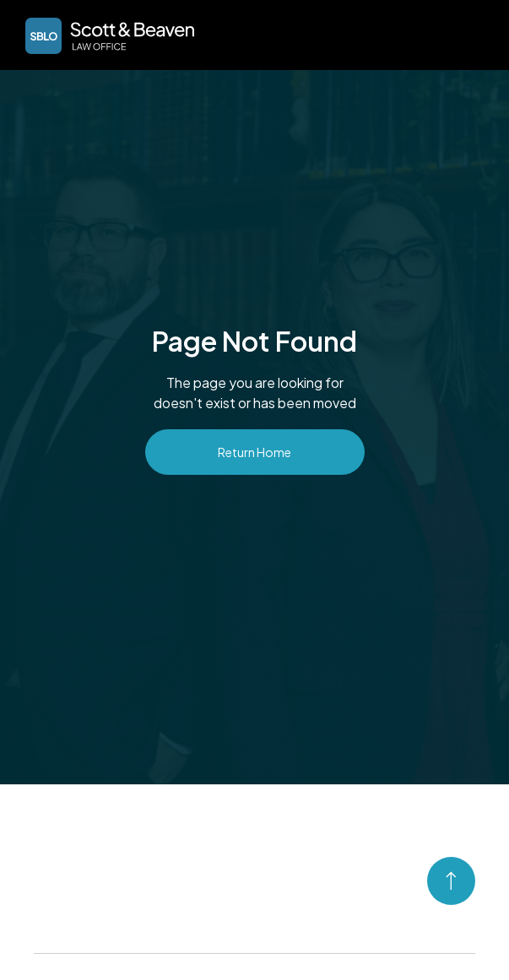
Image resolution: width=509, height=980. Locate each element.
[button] (472, 34)
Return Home (254, 452)
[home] (106, 36)
